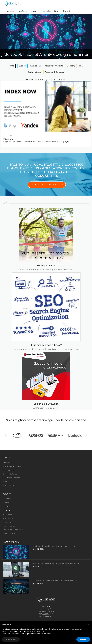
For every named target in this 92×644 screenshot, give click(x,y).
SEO (81, 66)
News (57, 11)
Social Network (34, 72)
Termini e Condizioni (10, 526)
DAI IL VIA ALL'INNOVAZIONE (47, 185)
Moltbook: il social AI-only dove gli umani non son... (55, 546)
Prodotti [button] (22, 11)
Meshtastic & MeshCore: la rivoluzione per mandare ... (56, 581)
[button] (89, 625)
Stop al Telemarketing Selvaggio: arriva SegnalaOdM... (56, 564)
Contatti (67, 11)
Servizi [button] (35, 11)
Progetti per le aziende (11, 478)
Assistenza (7, 503)
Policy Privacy (8, 518)
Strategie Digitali (9, 463)
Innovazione (35, 66)
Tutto (12, 66)
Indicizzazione (8, 485)
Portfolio (46, 11)
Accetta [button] (83, 639)
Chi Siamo (7, 499)
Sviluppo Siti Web (9, 470)
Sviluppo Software (10, 474)
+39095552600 (47, 617)
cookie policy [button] (41, 631)
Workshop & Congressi (54, 72)
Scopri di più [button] (11, 639)
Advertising (7, 482)
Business (22, 66)
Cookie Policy (8, 522)
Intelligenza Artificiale (54, 66)
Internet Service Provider (12, 466)
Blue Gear (9, 11)
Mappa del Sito (9, 534)
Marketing (71, 66)
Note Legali (7, 515)
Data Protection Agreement (13, 530)
